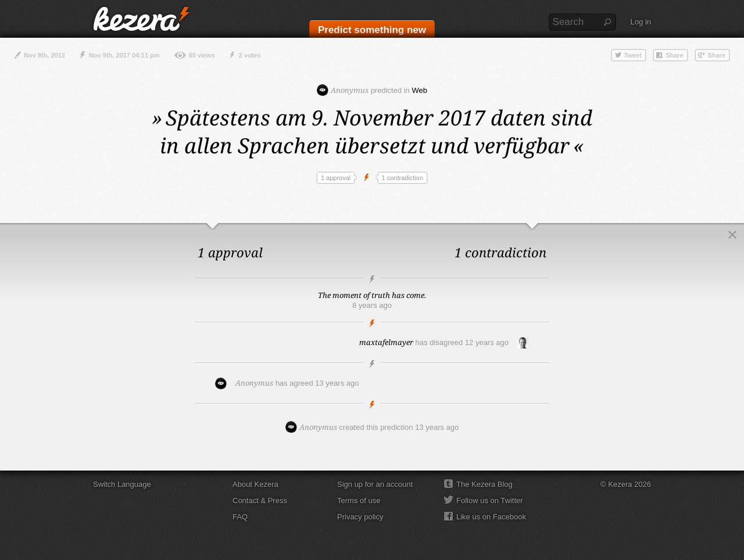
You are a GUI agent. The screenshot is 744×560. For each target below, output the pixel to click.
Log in (641, 22)
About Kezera (255, 484)
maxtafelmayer (386, 342)
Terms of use (359, 500)
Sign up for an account (375, 484)
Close (732, 235)
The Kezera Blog (484, 484)
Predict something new (372, 30)
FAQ (240, 517)
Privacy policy (360, 517)
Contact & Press (260, 500)
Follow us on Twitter (490, 500)
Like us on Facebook (491, 517)
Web (419, 90)
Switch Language (122, 484)
